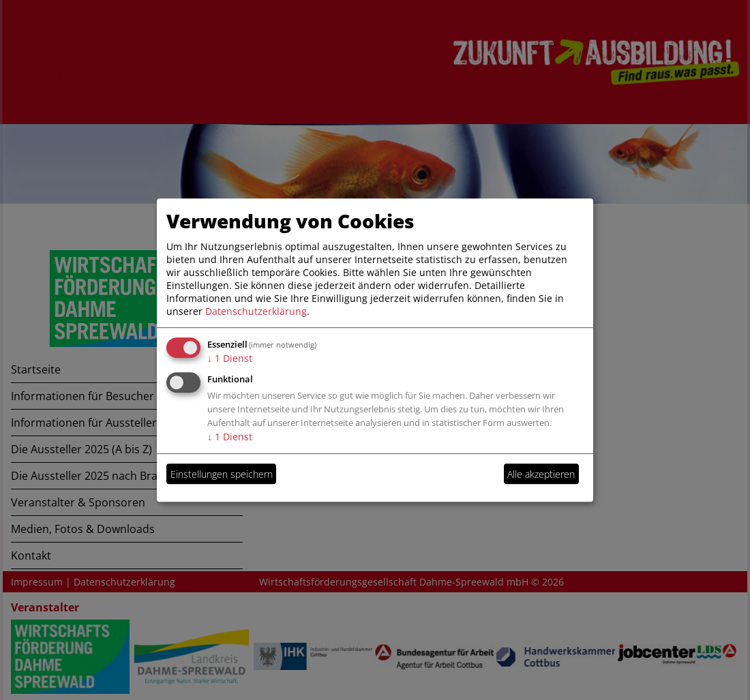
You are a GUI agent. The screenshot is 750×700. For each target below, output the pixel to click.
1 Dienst (230, 358)
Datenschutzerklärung (256, 311)
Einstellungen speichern (222, 474)
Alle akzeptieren (541, 474)
